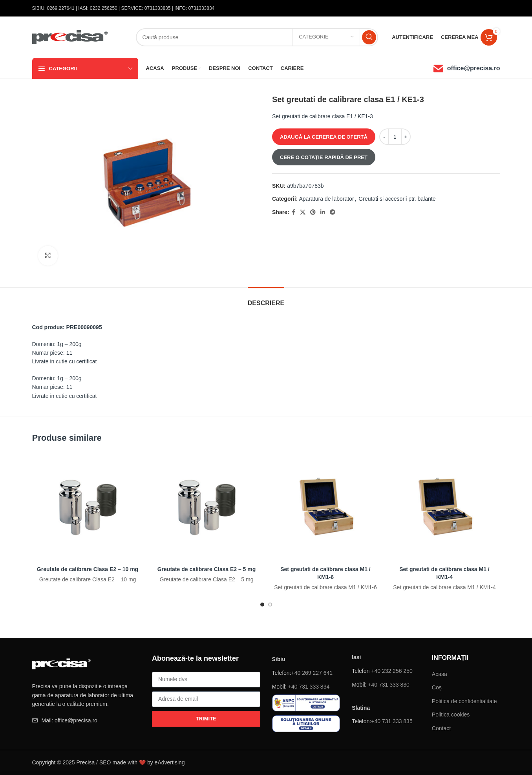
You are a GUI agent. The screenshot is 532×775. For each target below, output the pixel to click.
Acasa (440, 674)
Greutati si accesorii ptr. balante (397, 199)
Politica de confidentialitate (464, 701)
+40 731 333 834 (309, 687)
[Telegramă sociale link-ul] (332, 212)
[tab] (266, 299)
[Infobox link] (467, 69)
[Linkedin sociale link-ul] (322, 212)
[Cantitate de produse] (395, 137)
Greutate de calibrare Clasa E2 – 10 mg (88, 569)
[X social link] (302, 212)
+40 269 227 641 (312, 673)
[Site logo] (70, 37)
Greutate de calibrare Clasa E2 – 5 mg (207, 569)
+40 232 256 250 (392, 671)
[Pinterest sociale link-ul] (313, 212)
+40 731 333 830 (389, 685)
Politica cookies (451, 715)
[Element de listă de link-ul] (86, 720)
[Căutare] (257, 37)
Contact (441, 728)
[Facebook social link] (293, 212)
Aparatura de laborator (326, 199)
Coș (437, 687)
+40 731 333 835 (392, 721)
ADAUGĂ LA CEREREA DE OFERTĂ (324, 137)
